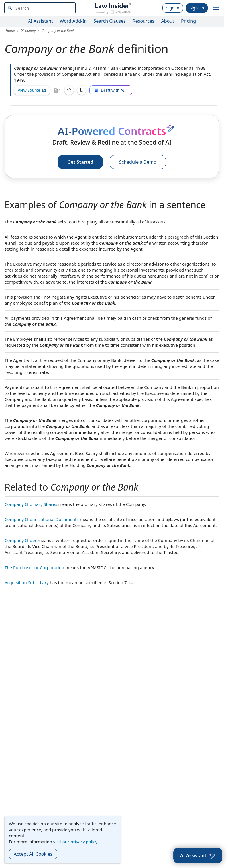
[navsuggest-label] (40, 8)
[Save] (69, 90)
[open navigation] (216, 8)
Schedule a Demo (138, 162)
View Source (32, 90)
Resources (143, 21)
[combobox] (40, 8)
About (168, 21)
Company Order (21, 540)
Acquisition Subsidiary (27, 582)
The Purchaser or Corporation (34, 567)
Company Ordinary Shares (31, 504)
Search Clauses (109, 21)
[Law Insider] (113, 8)
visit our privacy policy (75, 842)
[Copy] (82, 90)
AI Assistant (40, 21)
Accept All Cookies (33, 854)
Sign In (173, 8)
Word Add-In (73, 21)
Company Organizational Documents (42, 519)
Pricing (188, 21)
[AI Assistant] (198, 855)
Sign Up (197, 8)
